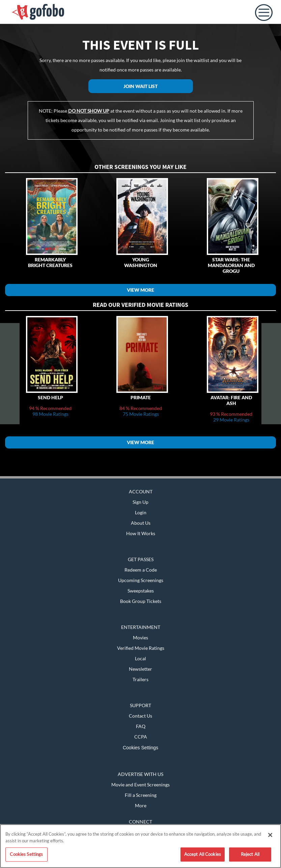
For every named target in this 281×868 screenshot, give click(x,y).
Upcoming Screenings (141, 580)
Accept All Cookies (203, 854)
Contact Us (140, 716)
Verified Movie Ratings (141, 648)
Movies (140, 638)
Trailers (140, 679)
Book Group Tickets (141, 601)
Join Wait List (140, 86)
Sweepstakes (141, 591)
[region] (140, 846)
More (141, 805)
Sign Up (140, 502)
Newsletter (140, 669)
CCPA (141, 737)
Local (140, 658)
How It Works (141, 533)
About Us (141, 523)
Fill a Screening (141, 795)
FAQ (141, 726)
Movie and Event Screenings (140, 785)
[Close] (270, 835)
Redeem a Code (141, 570)
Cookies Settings (140, 748)
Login (141, 512)
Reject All (250, 854)
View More (140, 290)
